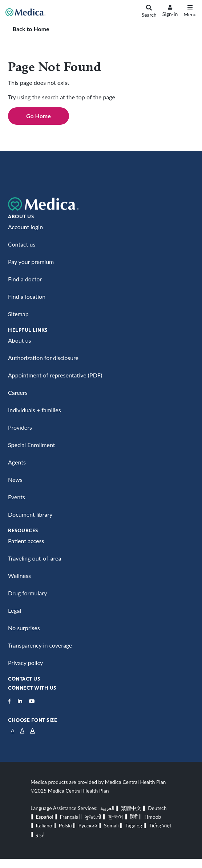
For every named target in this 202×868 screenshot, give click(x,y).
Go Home (39, 116)
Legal (15, 610)
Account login (25, 227)
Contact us (22, 244)
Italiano (44, 825)
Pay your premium (31, 262)
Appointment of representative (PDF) (55, 375)
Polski (65, 825)
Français (69, 817)
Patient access (26, 541)
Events (17, 497)
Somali (111, 825)
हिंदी (134, 817)
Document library (30, 514)
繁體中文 (131, 808)
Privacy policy (25, 663)
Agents (17, 462)
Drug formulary (27, 593)
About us (19, 340)
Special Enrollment (31, 445)
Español (45, 817)
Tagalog (134, 825)
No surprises (24, 628)
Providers (20, 427)
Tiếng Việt (160, 825)
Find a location (27, 296)
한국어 (116, 817)
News (15, 480)
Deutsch (157, 808)
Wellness (19, 576)
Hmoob (153, 817)
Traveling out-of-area (35, 558)
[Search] (149, 12)
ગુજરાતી (93, 817)
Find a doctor (25, 279)
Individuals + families (35, 410)
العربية (107, 808)
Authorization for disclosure (43, 358)
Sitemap (18, 314)
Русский (88, 825)
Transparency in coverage (40, 645)
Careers (18, 392)
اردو (40, 834)
